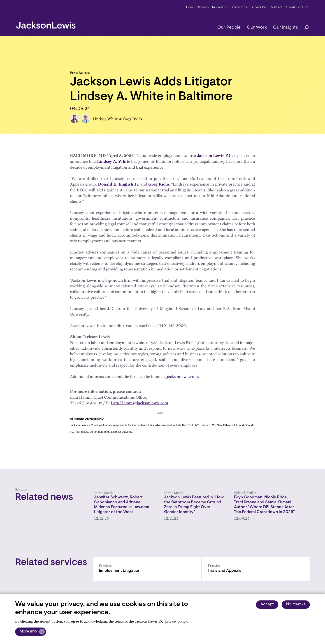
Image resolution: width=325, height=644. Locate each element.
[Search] (304, 28)
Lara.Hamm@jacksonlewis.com (139, 403)
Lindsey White (105, 119)
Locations (240, 8)
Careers (203, 8)
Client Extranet (297, 8)
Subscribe (259, 8)
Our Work (257, 28)
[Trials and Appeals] (256, 569)
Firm (190, 8)
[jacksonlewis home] (46, 24)
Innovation (220, 8)
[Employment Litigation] (147, 569)
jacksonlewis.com (182, 376)
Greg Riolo (132, 119)
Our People (229, 28)
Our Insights (286, 28)
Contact (276, 8)
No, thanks (296, 604)
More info (28, 632)
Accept (267, 604)
